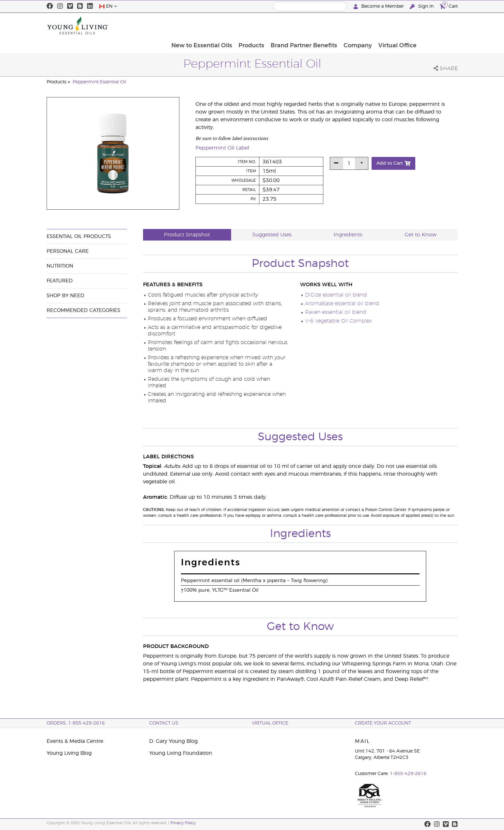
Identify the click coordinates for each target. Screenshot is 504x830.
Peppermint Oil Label (222, 148)
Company (395, 25)
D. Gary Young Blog (173, 741)
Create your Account (383, 723)
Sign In (422, 7)
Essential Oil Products (79, 237)
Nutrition (60, 266)
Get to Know (421, 235)
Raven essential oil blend (336, 312)
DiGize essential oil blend (336, 295)
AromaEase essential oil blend (342, 304)
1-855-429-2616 (408, 774)
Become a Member (379, 7)
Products (287, 25)
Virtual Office (435, 25)
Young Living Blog (69, 753)
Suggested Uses (272, 235)
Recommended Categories (83, 310)
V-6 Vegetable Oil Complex (338, 321)
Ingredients (348, 235)
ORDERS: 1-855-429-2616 (76, 723)
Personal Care (68, 251)
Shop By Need (65, 296)
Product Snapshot (187, 235)
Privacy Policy (183, 823)
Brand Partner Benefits (340, 25)
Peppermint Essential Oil (99, 82)
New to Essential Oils (237, 25)
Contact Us (164, 723)
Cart (449, 6)
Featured (60, 281)
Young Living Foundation (181, 753)
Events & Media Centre (75, 741)
